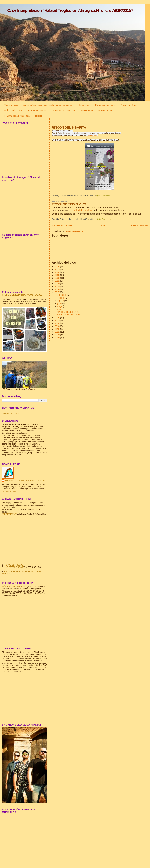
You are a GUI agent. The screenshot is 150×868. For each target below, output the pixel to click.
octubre (61, 298)
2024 (57, 272)
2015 (57, 320)
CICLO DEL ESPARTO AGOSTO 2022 (22, 295)
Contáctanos (85, 105)
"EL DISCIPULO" (9, 514)
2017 (57, 292)
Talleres (38, 116)
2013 (57, 326)
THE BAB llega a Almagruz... (17, 116)
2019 (57, 286)
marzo (61, 309)
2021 (57, 281)
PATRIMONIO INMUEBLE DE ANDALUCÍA (73, 110)
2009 (57, 338)
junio (60, 303)
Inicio (102, 225)
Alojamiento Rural (129, 105)
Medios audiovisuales (14, 110)
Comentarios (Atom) (74, 231)
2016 (57, 318)
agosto (61, 301)
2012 (57, 329)
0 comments (106, 196)
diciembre (62, 295)
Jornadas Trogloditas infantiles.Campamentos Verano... (49, 105)
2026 (57, 267)
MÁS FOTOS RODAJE (14, 567)
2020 (57, 284)
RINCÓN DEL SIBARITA (69, 127)
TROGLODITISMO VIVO (69, 204)
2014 (57, 323)
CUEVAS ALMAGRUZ (38, 110)
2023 (57, 275)
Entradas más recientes (63, 225)
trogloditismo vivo (82, 210)
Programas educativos (106, 105)
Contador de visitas (10, 414)
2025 (57, 269)
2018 (57, 289)
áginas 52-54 (92, 135)
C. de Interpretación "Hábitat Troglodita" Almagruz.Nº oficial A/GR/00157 (70, 10)
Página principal (11, 105)
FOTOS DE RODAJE (14, 565)
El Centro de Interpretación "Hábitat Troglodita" (25, 481)
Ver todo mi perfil (9, 492)
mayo (60, 306)
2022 (57, 278)
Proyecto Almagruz (107, 110)
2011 (57, 332)
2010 (57, 335)
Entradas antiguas (139, 225)
